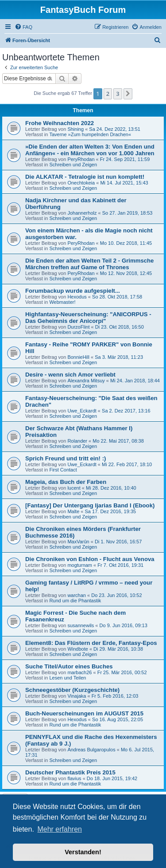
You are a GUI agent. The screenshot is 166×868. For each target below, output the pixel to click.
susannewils (81, 625)
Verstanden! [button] (83, 852)
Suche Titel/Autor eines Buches (69, 666)
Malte (73, 511)
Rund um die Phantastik (75, 601)
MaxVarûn (78, 542)
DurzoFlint (78, 327)
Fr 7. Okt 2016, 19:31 (120, 565)
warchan (77, 595)
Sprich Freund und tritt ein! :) (66, 458)
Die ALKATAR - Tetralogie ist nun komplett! (85, 177)
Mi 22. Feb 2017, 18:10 (127, 464)
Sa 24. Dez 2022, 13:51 (115, 129)
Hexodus (77, 297)
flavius (74, 778)
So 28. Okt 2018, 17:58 (117, 297)
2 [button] (108, 94)
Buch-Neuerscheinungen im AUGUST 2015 (84, 713)
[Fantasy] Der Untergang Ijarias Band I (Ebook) (90, 505)
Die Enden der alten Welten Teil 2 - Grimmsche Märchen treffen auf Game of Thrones (89, 264)
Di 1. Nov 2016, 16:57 (118, 542)
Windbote (77, 649)
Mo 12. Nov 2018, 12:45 (126, 273)
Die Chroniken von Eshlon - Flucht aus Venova (90, 559)
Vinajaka (77, 696)
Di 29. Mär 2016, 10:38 (118, 649)
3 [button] (118, 94)
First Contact (63, 470)
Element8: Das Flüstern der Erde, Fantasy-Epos (91, 643)
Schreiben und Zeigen (73, 165)
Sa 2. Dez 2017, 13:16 (126, 411)
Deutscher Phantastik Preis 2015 (70, 772)
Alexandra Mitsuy (86, 381)
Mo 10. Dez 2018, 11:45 (126, 243)
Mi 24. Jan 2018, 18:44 (135, 381)
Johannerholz (82, 213)
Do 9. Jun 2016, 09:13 (124, 625)
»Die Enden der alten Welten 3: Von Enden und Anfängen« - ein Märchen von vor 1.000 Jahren (90, 150)
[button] (128, 94)
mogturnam (80, 565)
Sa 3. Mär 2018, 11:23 (119, 357)
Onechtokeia (81, 183)
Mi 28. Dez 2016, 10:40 (111, 488)
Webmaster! (62, 302)
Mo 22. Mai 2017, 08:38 (118, 441)
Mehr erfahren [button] (60, 829)
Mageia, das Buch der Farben (66, 482)
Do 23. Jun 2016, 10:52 (116, 595)
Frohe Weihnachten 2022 (60, 123)
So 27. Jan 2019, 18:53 (127, 213)
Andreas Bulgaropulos (91, 750)
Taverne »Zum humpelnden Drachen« (90, 134)
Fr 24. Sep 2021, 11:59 (125, 159)
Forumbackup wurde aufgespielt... (73, 291)
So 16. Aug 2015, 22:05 (118, 719)
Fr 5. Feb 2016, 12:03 (115, 696)
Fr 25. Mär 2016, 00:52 (122, 672)
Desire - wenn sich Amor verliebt (70, 375)
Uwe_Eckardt (82, 411)
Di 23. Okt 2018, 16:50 (120, 327)
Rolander (77, 441)
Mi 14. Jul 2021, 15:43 (124, 183)
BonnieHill (78, 357)
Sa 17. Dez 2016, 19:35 (111, 511)
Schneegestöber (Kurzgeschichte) (72, 690)
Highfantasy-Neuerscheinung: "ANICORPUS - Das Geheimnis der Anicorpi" (88, 318)
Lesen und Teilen (68, 678)
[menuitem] (23, 27)
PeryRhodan (81, 159)
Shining (75, 129)
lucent (74, 488)
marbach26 (79, 672)
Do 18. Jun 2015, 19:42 (112, 778)
